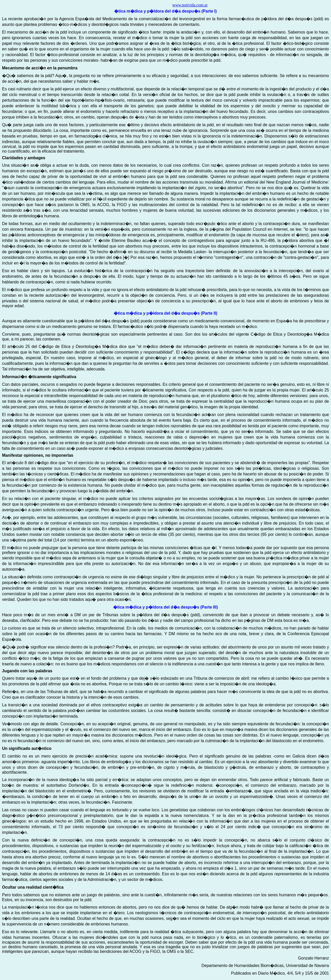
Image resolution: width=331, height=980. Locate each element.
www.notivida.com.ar (190, 5)
